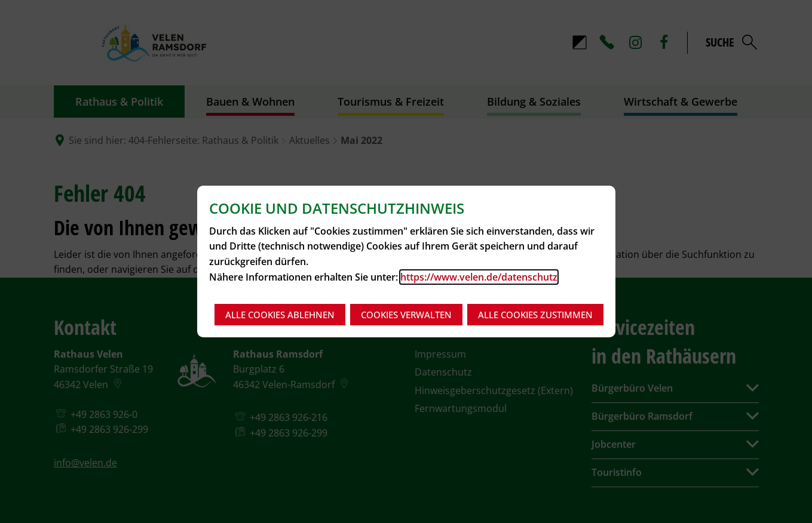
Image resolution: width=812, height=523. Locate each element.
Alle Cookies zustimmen (535, 315)
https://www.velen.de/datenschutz (479, 277)
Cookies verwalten (406, 315)
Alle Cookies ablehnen (280, 315)
